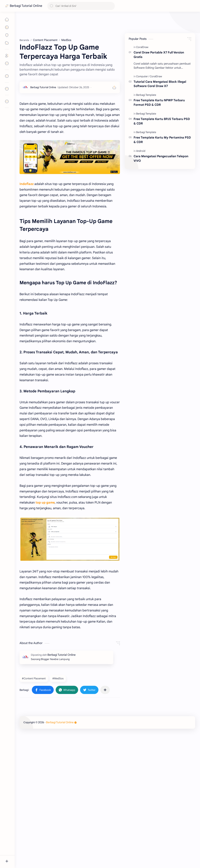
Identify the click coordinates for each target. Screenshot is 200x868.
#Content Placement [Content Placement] (34, 678)
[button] (43, 690)
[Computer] (143, 76)
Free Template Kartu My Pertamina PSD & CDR (162, 140)
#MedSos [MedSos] (58, 678)
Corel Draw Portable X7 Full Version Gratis (159, 55)
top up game (45, 503)
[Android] (141, 151)
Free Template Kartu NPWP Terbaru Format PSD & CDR (159, 102)
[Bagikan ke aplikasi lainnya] (105, 690)
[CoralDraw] (142, 47)
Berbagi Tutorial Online (26, 6)
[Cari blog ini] (81, 6)
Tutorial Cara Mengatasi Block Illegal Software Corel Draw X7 (160, 84)
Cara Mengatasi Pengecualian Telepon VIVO (161, 158)
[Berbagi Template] (146, 95)
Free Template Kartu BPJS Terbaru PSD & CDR (162, 121)
